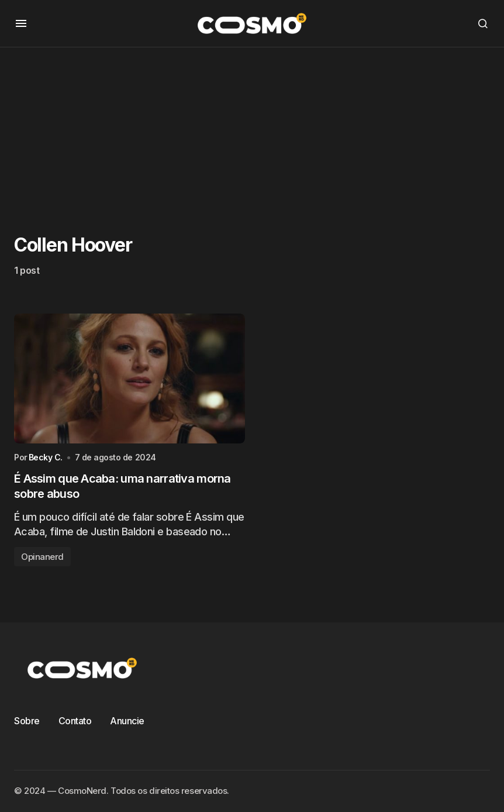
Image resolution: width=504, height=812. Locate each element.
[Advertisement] (252, 129)
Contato (75, 721)
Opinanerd (42, 557)
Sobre (27, 721)
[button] (21, 23)
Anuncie (127, 721)
